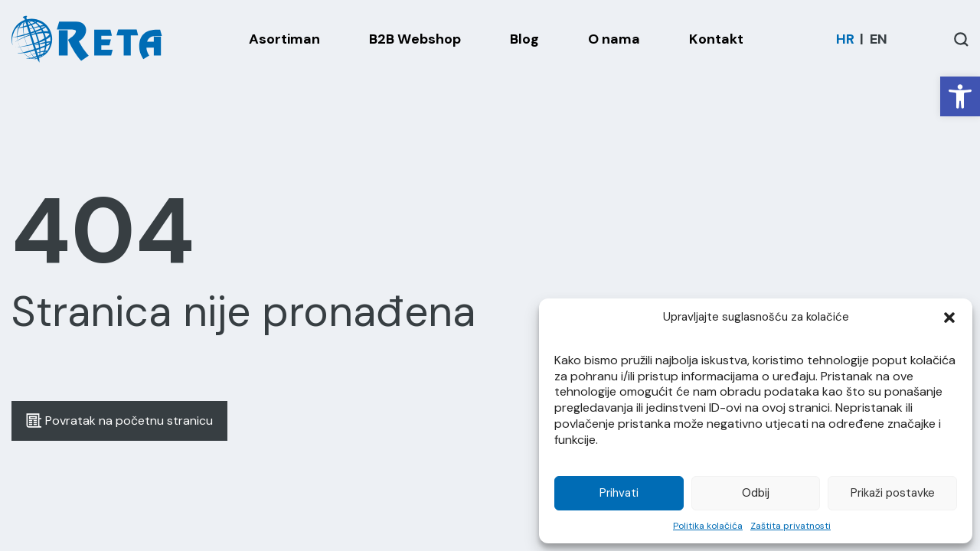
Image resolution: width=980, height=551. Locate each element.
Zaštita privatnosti (791, 526)
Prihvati (619, 493)
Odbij (756, 493)
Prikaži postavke (893, 493)
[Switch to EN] (879, 39)
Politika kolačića (708, 526)
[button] (960, 96)
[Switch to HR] (845, 39)
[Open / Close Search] (961, 39)
